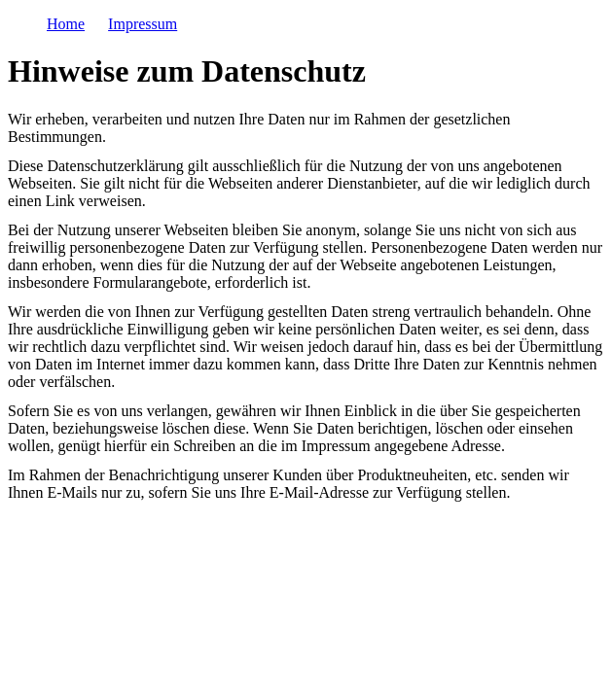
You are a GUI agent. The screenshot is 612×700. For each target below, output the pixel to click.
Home (66, 24)
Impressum (143, 24)
